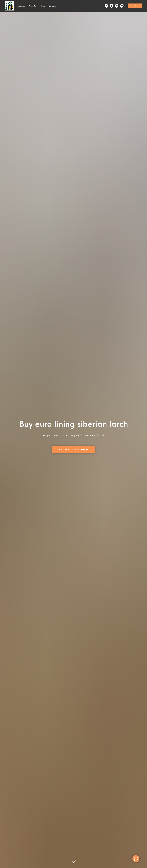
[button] (135, 6)
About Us (21, 6)
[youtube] (122, 6)
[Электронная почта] (117, 6)
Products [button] (32, 6)
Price (43, 6)
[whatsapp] (112, 6)
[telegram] (106, 6)
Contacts (52, 6)
